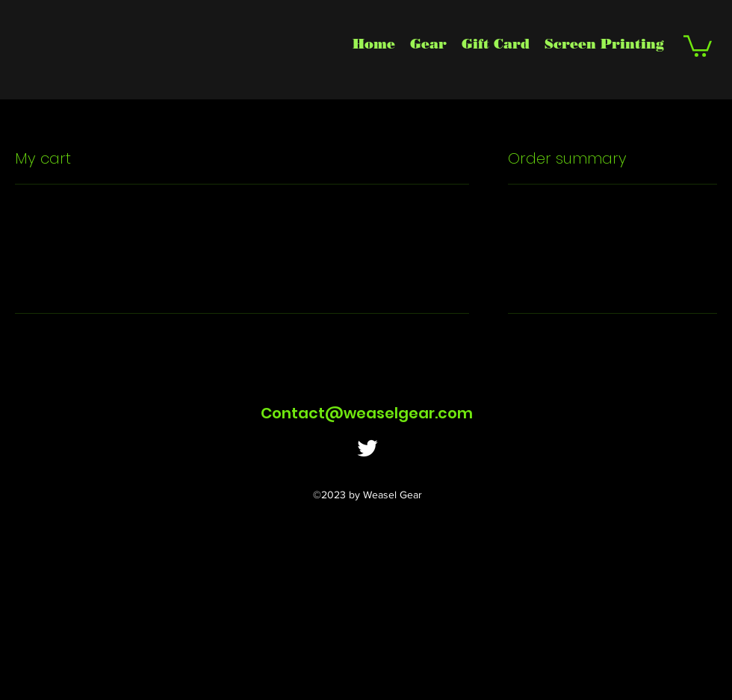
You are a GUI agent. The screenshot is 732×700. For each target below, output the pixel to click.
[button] (698, 45)
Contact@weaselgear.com (367, 413)
